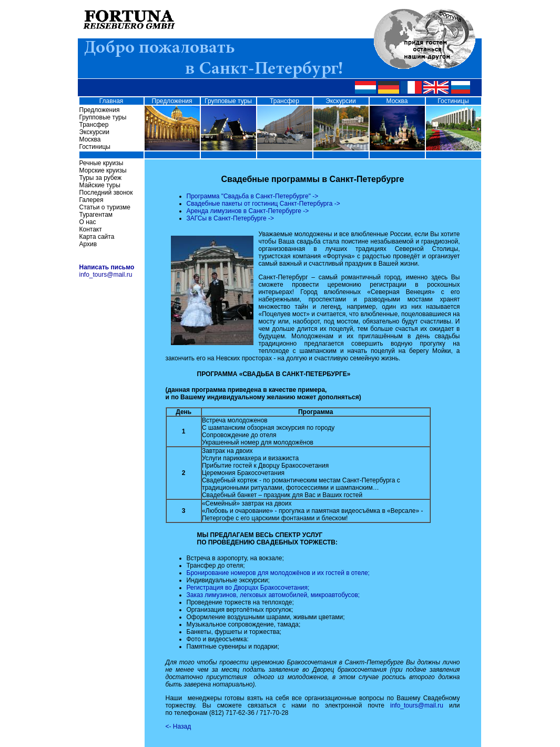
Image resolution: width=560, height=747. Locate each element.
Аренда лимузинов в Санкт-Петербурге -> (248, 211)
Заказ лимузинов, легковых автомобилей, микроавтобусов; (273, 595)
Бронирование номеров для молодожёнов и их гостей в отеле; (278, 573)
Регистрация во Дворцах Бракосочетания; (248, 588)
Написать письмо (107, 267)
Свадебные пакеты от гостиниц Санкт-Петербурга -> (263, 204)
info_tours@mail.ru (106, 275)
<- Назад (179, 726)
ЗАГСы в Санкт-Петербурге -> (230, 218)
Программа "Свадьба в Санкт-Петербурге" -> (253, 196)
